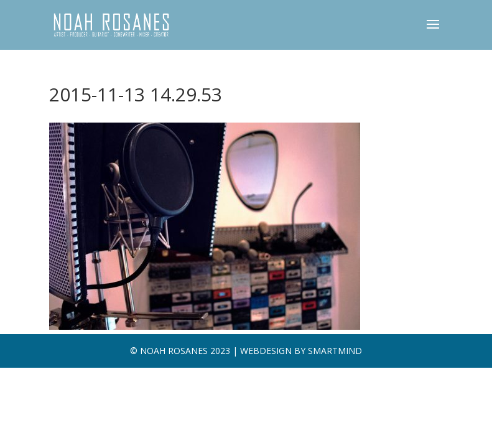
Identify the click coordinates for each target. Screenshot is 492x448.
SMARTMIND (335, 351)
